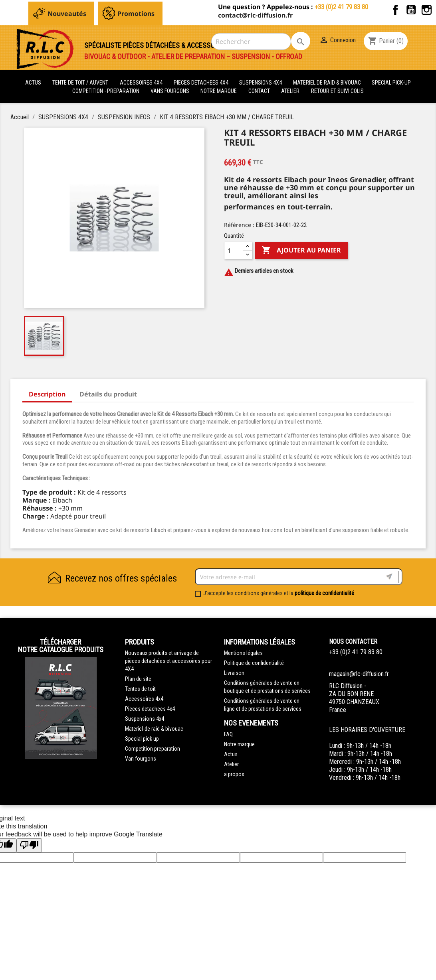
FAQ (228, 734)
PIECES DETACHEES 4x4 (202, 83)
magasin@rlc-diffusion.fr (359, 674)
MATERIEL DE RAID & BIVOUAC (328, 83)
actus (33, 83)
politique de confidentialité (324, 593)
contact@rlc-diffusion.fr (255, 15)
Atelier (290, 91)
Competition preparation (153, 749)
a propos (234, 774)
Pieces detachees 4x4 (150, 709)
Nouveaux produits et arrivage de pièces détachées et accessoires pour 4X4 (168, 661)
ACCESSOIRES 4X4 (142, 83)
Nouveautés (67, 14)
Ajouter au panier (301, 250)
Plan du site (138, 679)
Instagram (427, 10)
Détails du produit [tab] (108, 394)
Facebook (395, 10)
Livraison (234, 673)
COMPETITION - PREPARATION (106, 91)
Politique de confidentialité (254, 663)
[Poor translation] (29, 845)
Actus (231, 754)
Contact (259, 91)
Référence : (239, 225)
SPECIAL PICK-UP (391, 83)
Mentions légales (243, 653)
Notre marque (219, 91)
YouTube (411, 10)
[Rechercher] (251, 41)
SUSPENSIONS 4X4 (261, 83)
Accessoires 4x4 (144, 699)
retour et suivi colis (337, 91)
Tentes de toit (140, 689)
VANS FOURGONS (170, 91)
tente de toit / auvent (80, 83)
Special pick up (142, 739)
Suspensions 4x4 (145, 719)
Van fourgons (141, 759)
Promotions (136, 14)
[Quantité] (234, 250)
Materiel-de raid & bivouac (154, 729)
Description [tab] (47, 394)
